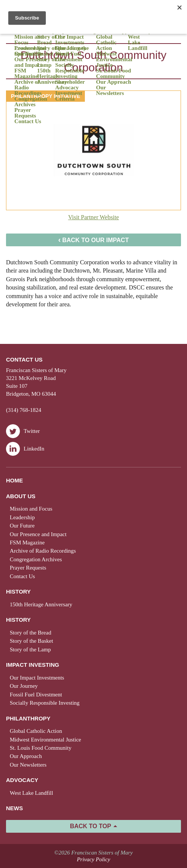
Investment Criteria (69, 96)
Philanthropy (28, 718)
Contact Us (28, 121)
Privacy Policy (94, 859)
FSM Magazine (26, 74)
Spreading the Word (72, 51)
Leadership (22, 517)
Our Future (22, 526)
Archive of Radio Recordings (28, 88)
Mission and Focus (29, 40)
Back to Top (90, 826)
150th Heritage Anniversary (52, 76)
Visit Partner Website (93, 217)
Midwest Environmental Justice (114, 60)
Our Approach (114, 82)
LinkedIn (25, 449)
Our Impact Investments (70, 40)
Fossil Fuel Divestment (69, 57)
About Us (21, 496)
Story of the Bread (51, 40)
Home (14, 480)
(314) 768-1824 (24, 410)
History (18, 591)
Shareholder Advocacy (70, 85)
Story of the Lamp (51, 62)
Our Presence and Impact (31, 62)
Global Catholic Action (106, 43)
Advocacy (22, 780)
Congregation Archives (31, 102)
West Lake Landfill (138, 43)
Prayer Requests (25, 113)
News (14, 808)
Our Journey (24, 686)
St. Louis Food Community (114, 74)
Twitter (23, 431)
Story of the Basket (51, 51)
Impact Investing (32, 665)
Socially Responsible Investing (70, 71)
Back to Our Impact (93, 240)
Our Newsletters (110, 90)
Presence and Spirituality (30, 51)
